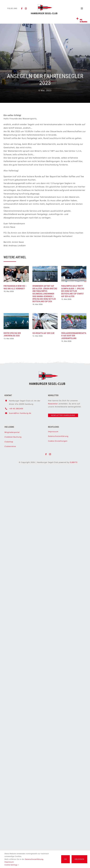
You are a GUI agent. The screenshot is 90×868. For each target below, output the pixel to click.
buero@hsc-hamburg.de (20, 412)
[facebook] (22, 8)
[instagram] (26, 8)
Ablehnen (79, 859)
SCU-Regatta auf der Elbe (43, 333)
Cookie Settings (12, 865)
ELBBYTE (75, 462)
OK (65, 859)
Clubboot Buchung (13, 436)
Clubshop (9, 440)
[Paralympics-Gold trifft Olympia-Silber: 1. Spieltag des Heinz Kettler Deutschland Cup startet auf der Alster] (74, 274)
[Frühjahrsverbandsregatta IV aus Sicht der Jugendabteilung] (74, 321)
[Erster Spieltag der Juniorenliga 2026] (16, 321)
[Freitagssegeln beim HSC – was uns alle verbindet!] (16, 274)
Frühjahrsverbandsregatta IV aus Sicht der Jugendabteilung (74, 336)
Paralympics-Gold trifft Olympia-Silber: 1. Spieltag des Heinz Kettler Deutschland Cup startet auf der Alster (73, 291)
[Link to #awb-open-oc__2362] (78, 19)
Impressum (53, 430)
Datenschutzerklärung (58, 435)
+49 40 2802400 (16, 407)
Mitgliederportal (12, 431)
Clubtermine (10, 445)
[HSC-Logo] (44, 5)
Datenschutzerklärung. (34, 859)
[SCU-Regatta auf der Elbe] (45, 321)
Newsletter (53, 402)
